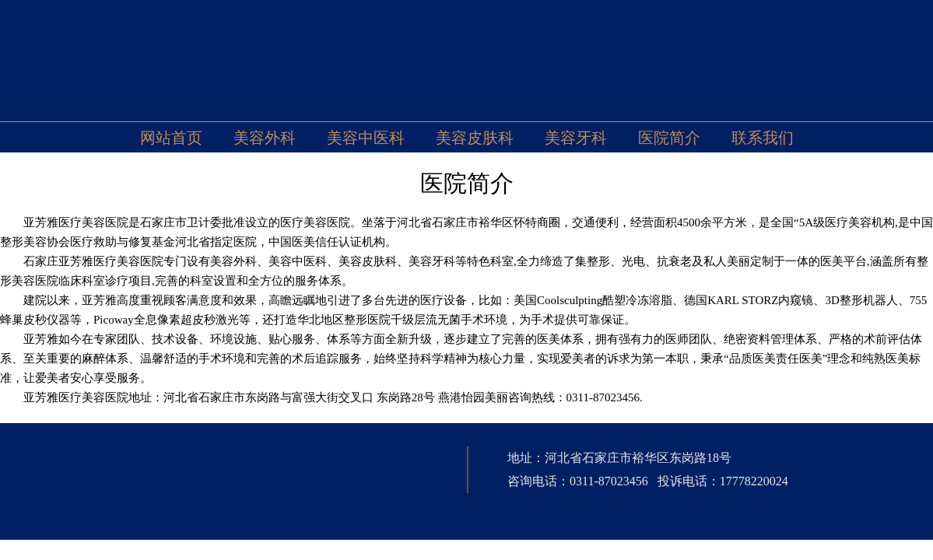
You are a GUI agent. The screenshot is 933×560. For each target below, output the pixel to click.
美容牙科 (576, 138)
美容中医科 (366, 138)
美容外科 (265, 138)
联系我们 (763, 138)
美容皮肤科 (475, 138)
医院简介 (669, 138)
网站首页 (171, 138)
